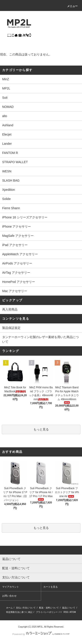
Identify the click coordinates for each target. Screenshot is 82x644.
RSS (66, 612)
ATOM (73, 612)
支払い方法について (26, 608)
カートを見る (51, 587)
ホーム (9, 608)
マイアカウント (11, 587)
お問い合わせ (9, 596)
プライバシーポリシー (47, 612)
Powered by (41, 634)
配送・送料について (49, 608)
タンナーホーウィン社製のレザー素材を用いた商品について (40, 339)
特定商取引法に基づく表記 (19, 612)
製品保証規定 (11, 328)
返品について (69, 608)
